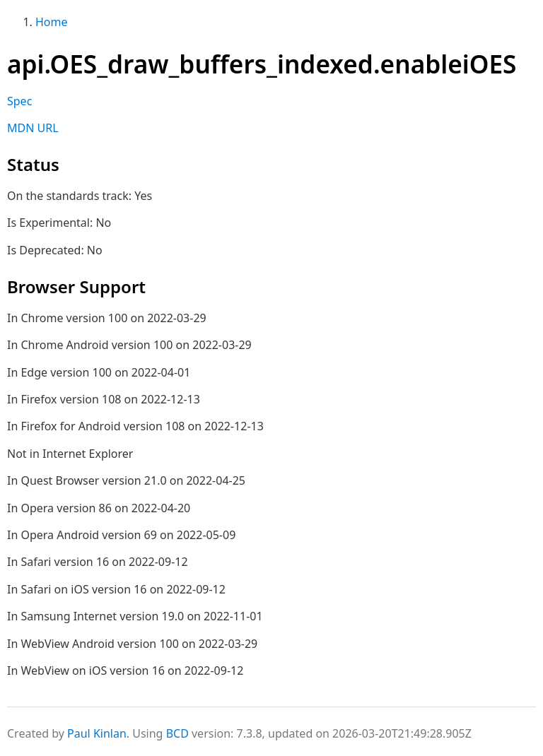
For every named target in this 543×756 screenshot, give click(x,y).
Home (52, 22)
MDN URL (33, 128)
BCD (177, 733)
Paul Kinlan (97, 733)
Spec (19, 101)
